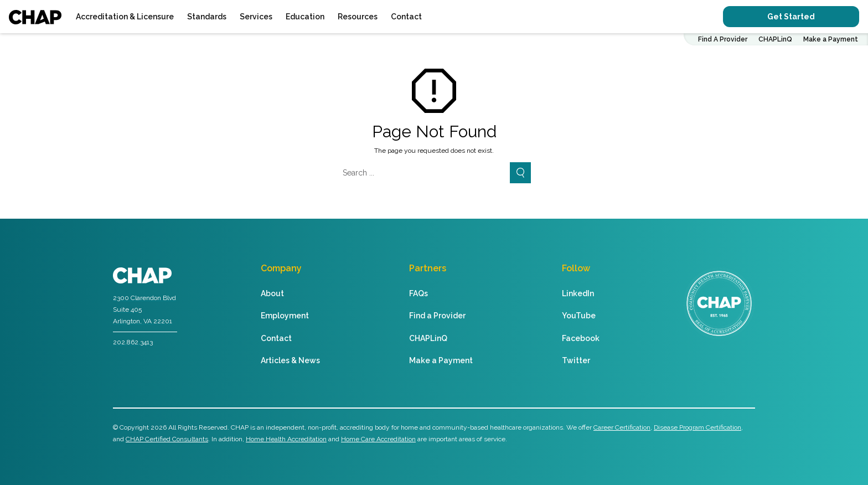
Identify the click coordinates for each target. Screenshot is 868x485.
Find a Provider (437, 316)
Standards (207, 17)
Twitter (576, 360)
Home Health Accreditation (286, 439)
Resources (358, 17)
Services (256, 17)
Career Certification (622, 427)
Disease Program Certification (697, 427)
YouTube (579, 316)
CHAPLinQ (775, 39)
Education (305, 17)
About (272, 293)
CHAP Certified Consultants (167, 439)
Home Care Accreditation (378, 439)
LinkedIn (578, 293)
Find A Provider (723, 39)
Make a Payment (831, 39)
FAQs (418, 293)
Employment (285, 316)
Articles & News (290, 360)
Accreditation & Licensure (125, 17)
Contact (406, 17)
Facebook (581, 338)
